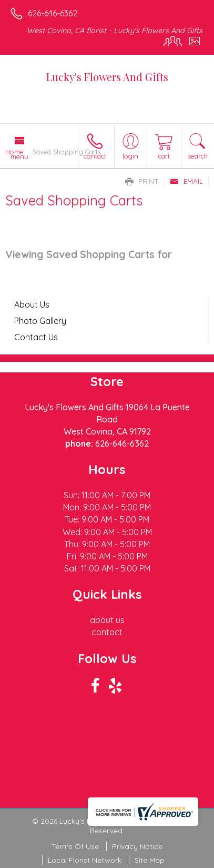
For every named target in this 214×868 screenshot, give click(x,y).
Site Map (150, 860)
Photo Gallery (40, 321)
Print (142, 181)
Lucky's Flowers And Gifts (107, 77)
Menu (19, 156)
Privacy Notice (137, 846)
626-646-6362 (53, 13)
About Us (32, 304)
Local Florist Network (85, 860)
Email (186, 181)
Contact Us (36, 337)
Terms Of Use (75, 846)
